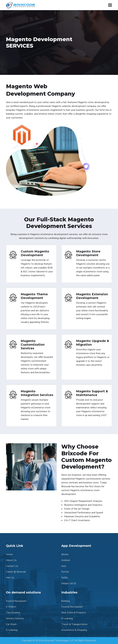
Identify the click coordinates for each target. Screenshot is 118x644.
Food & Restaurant (16, 601)
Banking (66, 601)
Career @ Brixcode (16, 572)
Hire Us (10, 578)
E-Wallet (11, 607)
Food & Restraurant (72, 607)
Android (66, 560)
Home (9, 554)
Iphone (65, 554)
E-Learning (12, 630)
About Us (11, 560)
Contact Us (12, 566)
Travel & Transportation (74, 624)
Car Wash (11, 624)
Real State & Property (74, 613)
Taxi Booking (13, 613)
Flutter (65, 572)
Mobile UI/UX (69, 583)
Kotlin (65, 578)
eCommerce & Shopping (74, 630)
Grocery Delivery (15, 618)
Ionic (64, 566)
